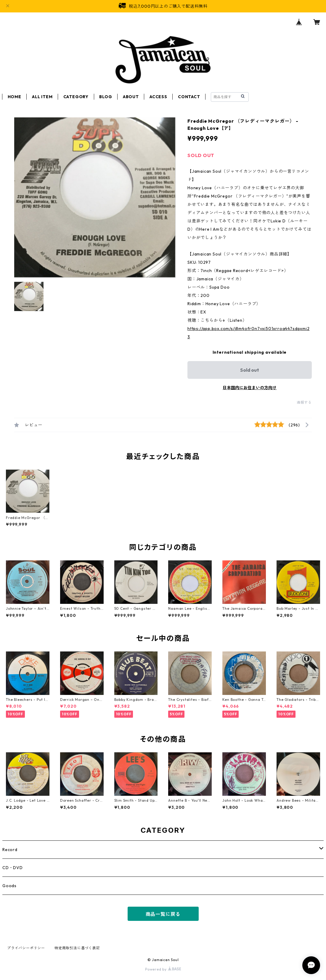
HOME (15, 97)
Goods (9, 886)
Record (10, 850)
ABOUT (131, 97)
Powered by (163, 969)
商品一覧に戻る (163, 914)
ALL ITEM (42, 97)
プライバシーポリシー (26, 948)
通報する (304, 402)
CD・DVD (13, 868)
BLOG (106, 97)
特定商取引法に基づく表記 (77, 948)
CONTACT (189, 97)
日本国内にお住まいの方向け (250, 388)
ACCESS (158, 97)
